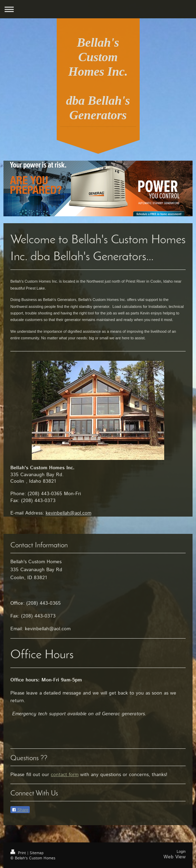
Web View (175, 857)
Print (19, 853)
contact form (65, 775)
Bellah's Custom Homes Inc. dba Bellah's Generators (98, 79)
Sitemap (37, 853)
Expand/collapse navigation (98, 9)
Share (20, 810)
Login (181, 852)
